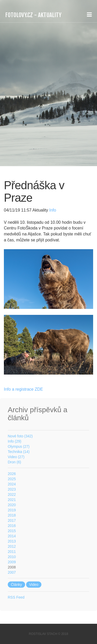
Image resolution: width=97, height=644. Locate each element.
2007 (12, 572)
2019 (12, 510)
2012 (12, 546)
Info (52, 210)
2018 (12, 515)
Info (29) (14, 441)
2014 (12, 536)
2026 (12, 474)
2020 (12, 505)
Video (34, 585)
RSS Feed (16, 597)
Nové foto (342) (20, 436)
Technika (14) (19, 452)
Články (16, 585)
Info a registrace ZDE (23, 389)
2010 (12, 557)
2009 (12, 562)
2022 (12, 494)
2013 (12, 541)
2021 (12, 500)
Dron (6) (14, 462)
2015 (12, 531)
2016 (12, 526)
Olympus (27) (19, 446)
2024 (12, 484)
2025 (12, 479)
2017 (12, 520)
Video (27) (16, 457)
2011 (12, 552)
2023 (12, 489)
